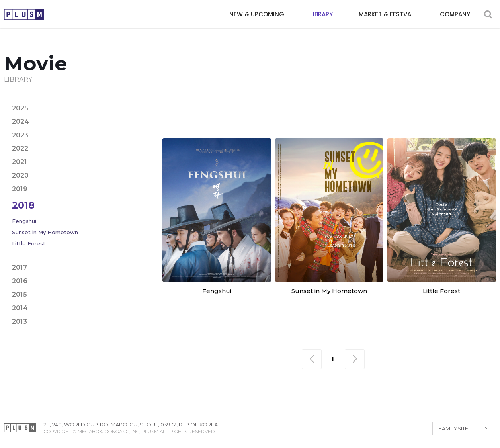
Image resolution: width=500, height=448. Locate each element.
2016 (20, 281)
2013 (20, 322)
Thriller (440, 115)
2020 (20, 175)
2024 (21, 122)
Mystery (227, 115)
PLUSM (24, 14)
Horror (189, 115)
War (473, 115)
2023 (20, 135)
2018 (23, 205)
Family (442, 101)
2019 (20, 189)
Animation (277, 101)
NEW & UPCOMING (257, 14)
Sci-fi (406, 115)
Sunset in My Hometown (45, 232)
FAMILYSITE (453, 428)
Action (187, 101)
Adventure (229, 101)
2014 (20, 308)
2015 (20, 294)
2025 (20, 108)
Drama (385, 101)
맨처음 (312, 359)
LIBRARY (321, 14)
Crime (353, 101)
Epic (414, 101)
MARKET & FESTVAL (386, 14)
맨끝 (355, 359)
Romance (371, 115)
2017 (20, 267)
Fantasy (478, 101)
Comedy (319, 101)
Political (328, 115)
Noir (259, 115)
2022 (20, 148)
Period (290, 115)
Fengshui (24, 221)
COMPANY (455, 14)
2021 (20, 162)
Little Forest (29, 243)
